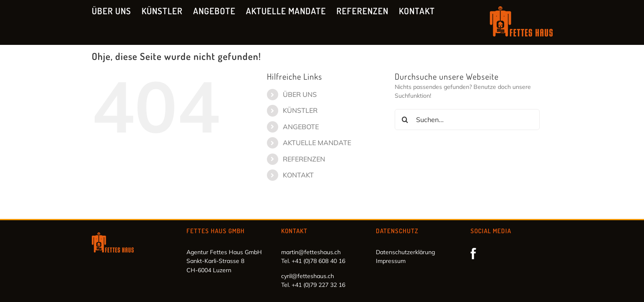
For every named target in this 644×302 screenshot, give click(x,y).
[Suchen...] (467, 120)
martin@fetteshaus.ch (311, 252)
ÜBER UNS (300, 94)
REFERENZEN (304, 159)
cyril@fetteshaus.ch (308, 276)
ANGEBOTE (301, 127)
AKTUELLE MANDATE (317, 143)
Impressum (391, 261)
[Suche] (405, 120)
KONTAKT (298, 175)
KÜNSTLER (300, 110)
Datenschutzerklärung (405, 252)
